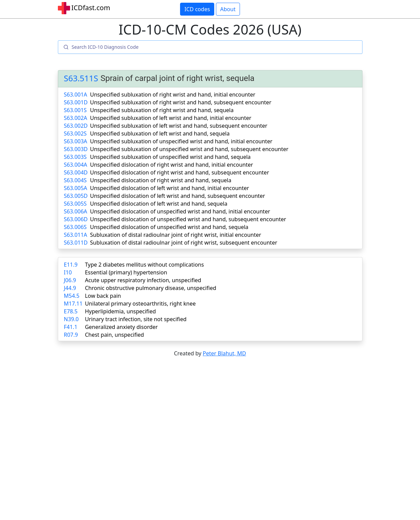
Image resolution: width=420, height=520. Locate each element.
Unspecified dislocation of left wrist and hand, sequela (159, 204)
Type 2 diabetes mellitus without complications (144, 265)
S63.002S (75, 133)
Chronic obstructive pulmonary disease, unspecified (151, 288)
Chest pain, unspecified (115, 335)
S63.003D (76, 149)
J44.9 (70, 288)
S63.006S (75, 227)
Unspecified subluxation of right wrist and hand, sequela (162, 110)
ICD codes (197, 9)
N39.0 (71, 319)
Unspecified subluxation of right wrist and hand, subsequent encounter (181, 102)
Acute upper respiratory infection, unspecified (143, 280)
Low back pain (103, 296)
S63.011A (76, 235)
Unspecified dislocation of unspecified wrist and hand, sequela (169, 227)
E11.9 (71, 265)
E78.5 (71, 311)
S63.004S (75, 180)
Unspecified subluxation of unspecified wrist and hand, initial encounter (181, 141)
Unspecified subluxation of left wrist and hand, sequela (160, 133)
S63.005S (75, 204)
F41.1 (71, 327)
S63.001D (76, 102)
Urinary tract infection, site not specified (136, 319)
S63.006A (76, 211)
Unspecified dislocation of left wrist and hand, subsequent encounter (178, 196)
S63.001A (76, 95)
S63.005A (76, 188)
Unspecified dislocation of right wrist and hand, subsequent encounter (180, 172)
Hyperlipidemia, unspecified (120, 311)
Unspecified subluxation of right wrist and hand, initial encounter (173, 95)
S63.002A (76, 118)
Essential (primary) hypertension (126, 272)
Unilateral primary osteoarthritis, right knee (140, 304)
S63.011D (76, 243)
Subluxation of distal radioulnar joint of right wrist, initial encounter (176, 235)
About (228, 9)
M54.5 (72, 296)
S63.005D (76, 196)
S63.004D (76, 172)
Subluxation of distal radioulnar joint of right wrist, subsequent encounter (184, 243)
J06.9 (70, 280)
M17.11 (73, 304)
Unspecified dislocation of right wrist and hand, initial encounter (172, 165)
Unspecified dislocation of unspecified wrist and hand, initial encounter (180, 211)
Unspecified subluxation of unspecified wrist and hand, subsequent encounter (189, 149)
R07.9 (71, 335)
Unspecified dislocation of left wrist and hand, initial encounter (170, 188)
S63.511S (81, 78)
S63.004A (76, 165)
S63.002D (76, 126)
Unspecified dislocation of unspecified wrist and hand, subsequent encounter (188, 219)
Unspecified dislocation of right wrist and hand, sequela (161, 180)
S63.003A (76, 141)
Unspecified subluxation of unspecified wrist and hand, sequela (170, 157)
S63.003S (75, 157)
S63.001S (75, 110)
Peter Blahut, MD (224, 353)
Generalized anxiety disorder (121, 327)
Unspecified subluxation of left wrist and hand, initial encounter (171, 118)
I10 (68, 272)
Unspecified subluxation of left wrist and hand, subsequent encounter (179, 126)
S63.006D (76, 219)
